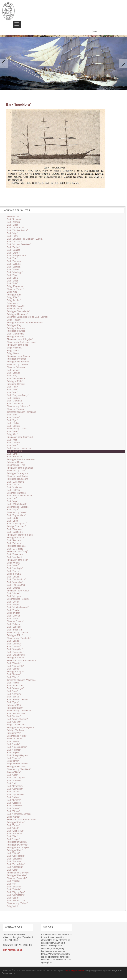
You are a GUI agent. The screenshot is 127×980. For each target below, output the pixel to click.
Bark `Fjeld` (12, 446)
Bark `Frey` (12, 376)
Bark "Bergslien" (15, 859)
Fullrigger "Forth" (15, 850)
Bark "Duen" (13, 828)
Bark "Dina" (12, 870)
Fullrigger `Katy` (15, 325)
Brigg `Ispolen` (14, 300)
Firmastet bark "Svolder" (18, 873)
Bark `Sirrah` (13, 225)
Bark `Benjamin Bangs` (18, 395)
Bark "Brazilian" (14, 887)
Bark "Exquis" (13, 741)
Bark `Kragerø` (14, 222)
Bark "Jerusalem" (15, 786)
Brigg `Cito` (12, 292)
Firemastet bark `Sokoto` (19, 356)
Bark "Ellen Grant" (16, 831)
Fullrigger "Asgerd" (16, 672)
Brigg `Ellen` (13, 297)
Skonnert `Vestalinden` (18, 476)
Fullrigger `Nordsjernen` (18, 362)
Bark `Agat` (12, 420)
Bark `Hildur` (13, 565)
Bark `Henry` (13, 387)
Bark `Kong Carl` (15, 649)
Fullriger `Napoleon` (16, 526)
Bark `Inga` (12, 501)
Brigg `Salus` (13, 353)
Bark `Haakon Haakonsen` (20, 448)
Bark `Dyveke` (14, 616)
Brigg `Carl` (12, 434)
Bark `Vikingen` (14, 596)
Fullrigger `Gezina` (16, 337)
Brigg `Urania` (14, 563)
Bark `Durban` (14, 398)
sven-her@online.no (12, 950)
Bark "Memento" (15, 806)
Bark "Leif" (12, 783)
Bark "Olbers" (13, 811)
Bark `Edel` (12, 258)
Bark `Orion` (13, 521)
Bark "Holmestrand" (16, 714)
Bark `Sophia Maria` (16, 515)
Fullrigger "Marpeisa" (17, 875)
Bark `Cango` (13, 641)
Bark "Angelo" (14, 853)
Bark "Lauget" (13, 839)
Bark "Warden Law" (16, 901)
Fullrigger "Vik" (14, 733)
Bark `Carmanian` (15, 652)
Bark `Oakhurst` (15, 543)
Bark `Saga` (13, 278)
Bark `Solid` (13, 283)
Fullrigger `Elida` (15, 381)
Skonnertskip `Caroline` (18, 507)
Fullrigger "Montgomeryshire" (21, 728)
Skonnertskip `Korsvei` (18, 633)
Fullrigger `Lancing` (16, 328)
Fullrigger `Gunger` (16, 462)
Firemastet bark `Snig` (18, 552)
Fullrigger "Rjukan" (16, 822)
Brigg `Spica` (13, 351)
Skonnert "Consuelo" (17, 878)
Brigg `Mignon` (14, 613)
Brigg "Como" (13, 817)
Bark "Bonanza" (14, 861)
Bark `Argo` (12, 440)
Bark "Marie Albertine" (17, 719)
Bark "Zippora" (14, 758)
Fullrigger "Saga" (15, 708)
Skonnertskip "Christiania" (19, 711)
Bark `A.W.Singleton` (17, 524)
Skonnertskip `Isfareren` (18, 406)
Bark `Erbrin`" (13, 253)
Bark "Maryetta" (14, 781)
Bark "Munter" (14, 808)
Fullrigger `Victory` (16, 538)
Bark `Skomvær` (15, 529)
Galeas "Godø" (14, 772)
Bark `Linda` (13, 518)
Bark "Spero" (13, 702)
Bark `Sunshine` (15, 627)
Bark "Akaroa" (14, 881)
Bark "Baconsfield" (16, 856)
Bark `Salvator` (14, 624)
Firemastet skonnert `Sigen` (20, 535)
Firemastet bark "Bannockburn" (22, 661)
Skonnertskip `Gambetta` (19, 638)
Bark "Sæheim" (14, 694)
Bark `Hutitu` (13, 236)
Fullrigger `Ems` (15, 295)
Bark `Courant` (14, 426)
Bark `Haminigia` (15, 568)
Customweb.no (9, 973)
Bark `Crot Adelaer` (16, 228)
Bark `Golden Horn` (16, 379)
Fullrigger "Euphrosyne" (18, 847)
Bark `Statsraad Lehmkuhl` (20, 496)
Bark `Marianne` (15, 487)
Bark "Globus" (14, 792)
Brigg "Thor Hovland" (17, 725)
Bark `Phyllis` (13, 423)
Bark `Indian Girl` (15, 630)
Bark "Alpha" (13, 677)
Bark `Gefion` (13, 247)
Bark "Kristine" (14, 716)
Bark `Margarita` (15, 401)
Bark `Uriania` (14, 577)
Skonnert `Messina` (16, 367)
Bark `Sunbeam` (15, 457)
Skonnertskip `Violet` (17, 512)
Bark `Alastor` (13, 418)
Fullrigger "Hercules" (17, 767)
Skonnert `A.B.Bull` (16, 306)
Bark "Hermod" (14, 750)
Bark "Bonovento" (15, 666)
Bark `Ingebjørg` (15, 451)
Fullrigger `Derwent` (16, 384)
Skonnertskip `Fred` (16, 465)
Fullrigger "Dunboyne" (17, 845)
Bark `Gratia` (13, 432)
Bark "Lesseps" (14, 803)
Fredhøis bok (13, 216)
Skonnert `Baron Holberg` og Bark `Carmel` (28, 317)
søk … (93, 30)
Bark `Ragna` (13, 605)
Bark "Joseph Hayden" (18, 755)
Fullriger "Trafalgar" (16, 730)
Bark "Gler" (12, 836)
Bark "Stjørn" (13, 898)
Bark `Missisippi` (15, 272)
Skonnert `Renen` (15, 289)
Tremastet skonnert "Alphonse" (22, 680)
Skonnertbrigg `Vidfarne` (19, 599)
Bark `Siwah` (13, 281)
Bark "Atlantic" (14, 663)
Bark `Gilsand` (14, 373)
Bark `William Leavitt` (17, 504)
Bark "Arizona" (14, 674)
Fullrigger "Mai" (14, 705)
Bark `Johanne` (14, 219)
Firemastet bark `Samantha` (20, 468)
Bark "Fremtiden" (15, 834)
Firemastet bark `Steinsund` (20, 437)
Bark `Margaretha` (16, 334)
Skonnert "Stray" (15, 739)
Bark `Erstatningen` (16, 655)
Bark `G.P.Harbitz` (16, 549)
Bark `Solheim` (14, 490)
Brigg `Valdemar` (15, 348)
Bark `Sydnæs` (14, 264)
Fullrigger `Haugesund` (18, 479)
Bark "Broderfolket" (16, 864)
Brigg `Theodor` (14, 320)
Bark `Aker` (12, 390)
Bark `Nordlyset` (15, 557)
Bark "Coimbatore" (16, 895)
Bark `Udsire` (13, 485)
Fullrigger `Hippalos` (17, 546)
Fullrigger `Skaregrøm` (18, 473)
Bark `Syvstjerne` (15, 532)
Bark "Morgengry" (15, 688)
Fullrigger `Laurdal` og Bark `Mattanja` (25, 323)
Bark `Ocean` (13, 602)
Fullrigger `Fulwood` (16, 331)
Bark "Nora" (13, 691)
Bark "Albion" (13, 683)
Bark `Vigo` (12, 233)
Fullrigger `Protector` (17, 359)
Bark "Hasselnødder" (17, 747)
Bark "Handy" (13, 744)
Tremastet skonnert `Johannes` (22, 412)
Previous (5, 63)
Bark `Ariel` (12, 393)
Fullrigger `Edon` (15, 635)
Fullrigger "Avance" (16, 658)
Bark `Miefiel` (13, 269)
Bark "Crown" (13, 825)
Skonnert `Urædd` (16, 621)
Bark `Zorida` (13, 610)
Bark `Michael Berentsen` (19, 244)
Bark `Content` (14, 647)
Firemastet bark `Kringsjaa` (20, 339)
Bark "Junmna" (14, 800)
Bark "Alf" (12, 884)
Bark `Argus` (13, 510)
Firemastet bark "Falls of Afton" (22, 820)
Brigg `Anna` (13, 303)
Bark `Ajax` (12, 275)
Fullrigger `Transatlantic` (19, 311)
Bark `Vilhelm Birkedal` (18, 607)
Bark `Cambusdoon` (16, 579)
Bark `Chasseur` (15, 242)
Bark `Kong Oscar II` (17, 256)
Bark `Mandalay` (15, 582)
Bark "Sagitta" (14, 697)
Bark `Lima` (12, 454)
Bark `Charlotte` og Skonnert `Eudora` (25, 239)
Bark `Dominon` (14, 644)
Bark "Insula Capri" (16, 686)
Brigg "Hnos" (13, 761)
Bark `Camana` (14, 261)
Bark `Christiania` (15, 404)
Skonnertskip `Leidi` (16, 471)
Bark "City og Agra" (16, 892)
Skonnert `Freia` (15, 309)
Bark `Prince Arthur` (16, 585)
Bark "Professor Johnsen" (19, 814)
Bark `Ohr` (12, 499)
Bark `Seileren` (14, 267)
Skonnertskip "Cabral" (17, 903)
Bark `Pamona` (14, 540)
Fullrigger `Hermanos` (17, 314)
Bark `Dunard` (14, 443)
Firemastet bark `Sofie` (18, 345)
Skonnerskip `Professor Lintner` (22, 342)
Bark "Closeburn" (15, 867)
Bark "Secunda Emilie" (18, 700)
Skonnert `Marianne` (17, 493)
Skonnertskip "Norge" (17, 736)
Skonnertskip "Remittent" (19, 769)
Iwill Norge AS (114, 971)
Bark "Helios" (13, 797)
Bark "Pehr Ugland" (16, 778)
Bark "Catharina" (15, 789)
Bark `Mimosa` (14, 370)
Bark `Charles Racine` (17, 230)
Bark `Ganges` (14, 250)
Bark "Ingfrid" (13, 753)
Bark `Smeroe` (14, 588)
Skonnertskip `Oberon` (18, 365)
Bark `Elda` (12, 415)
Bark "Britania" (14, 889)
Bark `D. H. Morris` (16, 482)
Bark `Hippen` (14, 593)
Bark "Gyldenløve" (16, 794)
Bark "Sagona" (14, 722)
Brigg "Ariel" (13, 906)
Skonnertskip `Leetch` (17, 429)
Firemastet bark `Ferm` (18, 560)
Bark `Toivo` (13, 619)
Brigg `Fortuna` (14, 574)
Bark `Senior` (13, 571)
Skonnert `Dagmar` (16, 409)
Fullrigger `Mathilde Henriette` (21, 459)
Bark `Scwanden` (15, 554)
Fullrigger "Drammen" (17, 842)
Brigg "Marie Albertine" (18, 764)
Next (122, 63)
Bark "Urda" (13, 775)
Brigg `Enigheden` (16, 286)
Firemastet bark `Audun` (18, 591)
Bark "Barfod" (13, 669)
